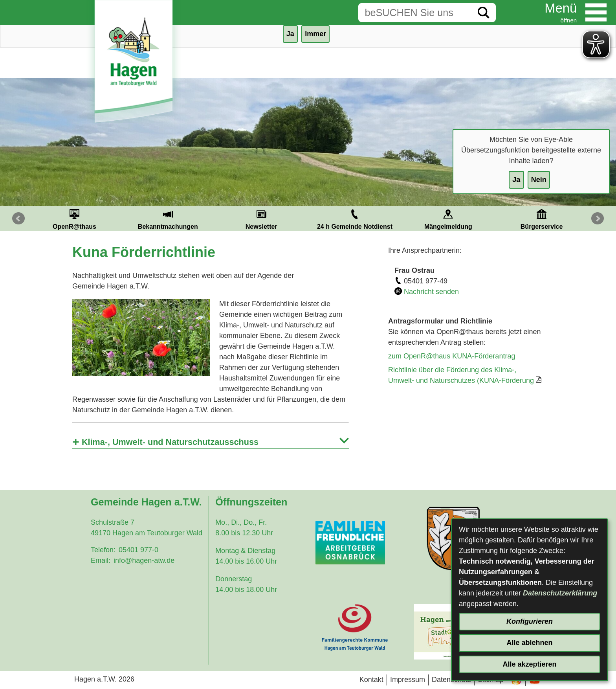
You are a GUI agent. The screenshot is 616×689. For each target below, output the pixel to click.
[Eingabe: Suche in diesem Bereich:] (415, 13)
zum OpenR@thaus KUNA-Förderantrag (452, 356)
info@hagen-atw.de (144, 560)
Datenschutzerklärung (560, 593)
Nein (539, 180)
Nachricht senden (431, 292)
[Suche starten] (484, 13)
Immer (315, 34)
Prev (18, 219)
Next (598, 219)
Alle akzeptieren (529, 664)
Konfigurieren (530, 621)
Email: (101, 560)
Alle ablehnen (529, 643)
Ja (516, 180)
